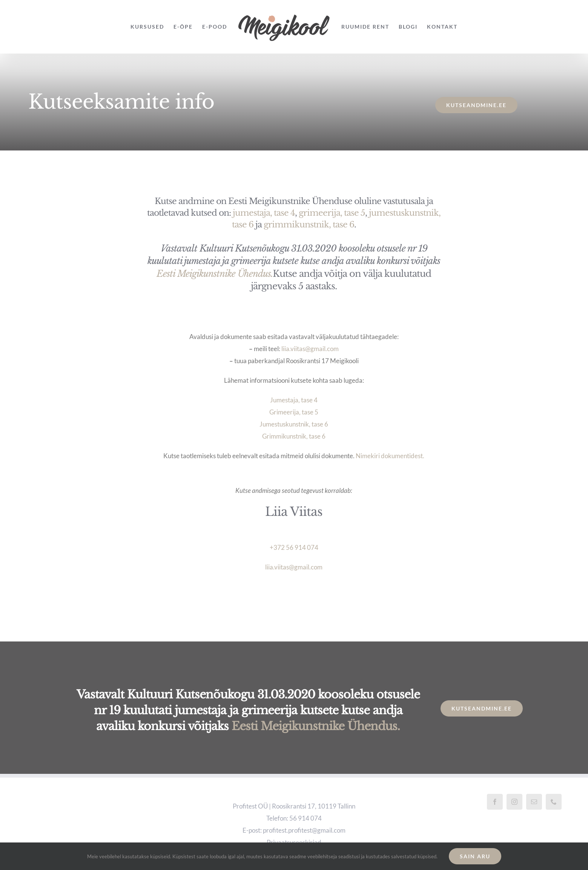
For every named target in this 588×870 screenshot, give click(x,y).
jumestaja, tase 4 (264, 213)
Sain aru (475, 856)
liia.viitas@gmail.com (310, 349)
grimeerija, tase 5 (332, 213)
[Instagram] (514, 802)
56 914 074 (306, 818)
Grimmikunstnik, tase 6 (294, 436)
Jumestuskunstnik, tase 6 (294, 424)
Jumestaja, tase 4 (294, 400)
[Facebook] (495, 802)
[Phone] (554, 802)
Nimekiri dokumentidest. (390, 456)
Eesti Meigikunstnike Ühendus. (215, 274)
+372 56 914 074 (294, 547)
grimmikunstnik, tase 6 (309, 225)
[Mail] (534, 802)
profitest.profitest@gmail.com (304, 830)
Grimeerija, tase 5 (294, 412)
